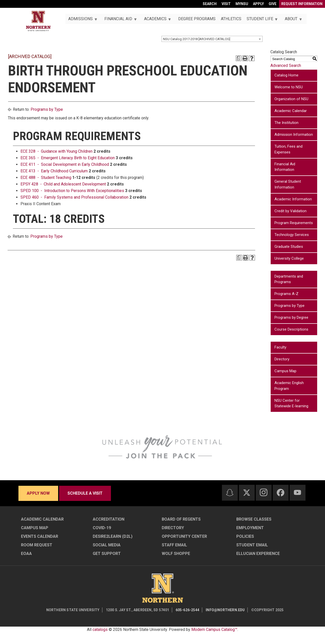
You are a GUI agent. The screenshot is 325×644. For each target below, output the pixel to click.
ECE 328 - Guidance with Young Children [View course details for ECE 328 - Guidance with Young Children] (56, 151)
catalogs (100, 629)
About (292, 20)
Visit (226, 4)
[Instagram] (264, 492)
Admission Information (294, 135)
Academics (156, 20)
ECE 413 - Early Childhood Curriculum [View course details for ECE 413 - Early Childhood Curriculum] (54, 171)
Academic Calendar (291, 111)
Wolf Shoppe (176, 554)
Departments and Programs (289, 279)
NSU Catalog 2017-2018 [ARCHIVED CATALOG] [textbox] (197, 39)
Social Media (107, 545)
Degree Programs (197, 19)
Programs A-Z (286, 294)
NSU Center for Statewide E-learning (291, 403)
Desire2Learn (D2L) (113, 536)
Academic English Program (289, 386)
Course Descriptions (291, 329)
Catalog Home (286, 75)
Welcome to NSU (289, 87)
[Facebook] (281, 493)
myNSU (242, 4)
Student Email (252, 545)
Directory (282, 359)
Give (273, 4)
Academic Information (293, 199)
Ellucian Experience (258, 554)
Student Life (261, 20)
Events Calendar (40, 536)
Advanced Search (286, 65)
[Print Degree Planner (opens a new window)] (239, 58)
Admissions (81, 20)
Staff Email (174, 545)
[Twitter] (247, 493)
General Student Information (288, 184)
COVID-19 (102, 528)
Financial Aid (119, 20)
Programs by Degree (291, 317)
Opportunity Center (184, 536)
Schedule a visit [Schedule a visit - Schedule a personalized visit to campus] (85, 493)
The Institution (286, 123)
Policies (245, 536)
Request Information (302, 4)
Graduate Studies (289, 247)
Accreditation (109, 519)
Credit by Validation (291, 211)
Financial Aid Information (285, 167)
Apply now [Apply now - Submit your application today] (38, 493)
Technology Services (292, 235)
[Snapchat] (230, 493)
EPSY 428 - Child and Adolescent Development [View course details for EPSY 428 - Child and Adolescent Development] (63, 184)
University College (289, 258)
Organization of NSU (291, 99)
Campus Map (285, 371)
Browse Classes (254, 519)
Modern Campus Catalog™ (214, 629)
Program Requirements (294, 223)
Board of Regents (181, 519)
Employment (250, 528)
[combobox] (212, 39)
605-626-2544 (188, 610)
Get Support (107, 554)
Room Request (37, 545)
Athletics (231, 19)
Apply (258, 4)
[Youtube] (297, 492)
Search (210, 4)
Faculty (280, 347)
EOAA (26, 554)
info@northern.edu (225, 610)
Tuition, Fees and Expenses (288, 149)
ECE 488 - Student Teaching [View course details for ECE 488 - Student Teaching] (46, 178)
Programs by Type (47, 109)
